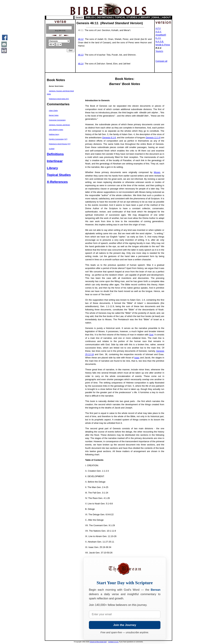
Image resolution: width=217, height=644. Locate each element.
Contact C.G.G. (113, 642)
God (151, 335)
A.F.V (158, 28)
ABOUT (166, 17)
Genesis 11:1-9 (153, 138)
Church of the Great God (98, 642)
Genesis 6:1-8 (109, 138)
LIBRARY (145, 17)
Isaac (137, 358)
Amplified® (161, 35)
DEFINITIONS (105, 17)
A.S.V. (158, 32)
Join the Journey (125, 625)
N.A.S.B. (160, 41)
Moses (157, 172)
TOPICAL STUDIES (126, 17)
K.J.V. (158, 38)
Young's (159, 51)
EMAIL (156, 17)
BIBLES (90, 17)
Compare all (161, 61)
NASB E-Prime (163, 45)
